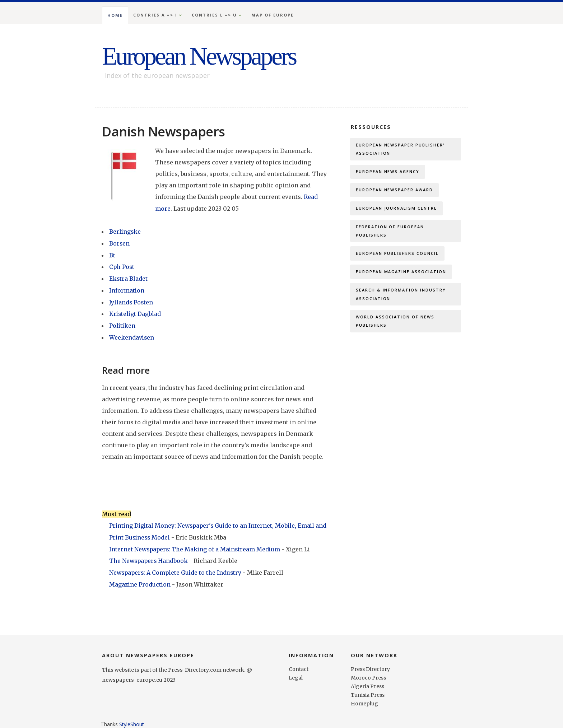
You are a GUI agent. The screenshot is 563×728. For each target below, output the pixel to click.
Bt (112, 254)
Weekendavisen (132, 335)
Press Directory (371, 665)
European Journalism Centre (397, 209)
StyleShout (132, 720)
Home (115, 15)
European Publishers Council (397, 255)
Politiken (123, 323)
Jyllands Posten (131, 300)
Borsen (120, 243)
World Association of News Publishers (395, 324)
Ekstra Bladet (129, 277)
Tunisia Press (368, 691)
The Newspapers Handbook (150, 557)
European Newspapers (203, 56)
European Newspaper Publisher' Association (401, 149)
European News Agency (388, 172)
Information (127, 289)
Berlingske (125, 231)
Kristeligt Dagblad (136, 312)
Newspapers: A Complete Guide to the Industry (177, 569)
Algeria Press (368, 682)
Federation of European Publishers (390, 232)
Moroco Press (369, 673)
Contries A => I (155, 15)
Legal (296, 673)
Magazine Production (141, 580)
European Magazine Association (401, 274)
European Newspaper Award (395, 191)
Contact (299, 665)
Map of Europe (273, 15)
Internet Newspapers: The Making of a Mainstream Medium (197, 546)
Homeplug (365, 699)
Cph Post (122, 266)
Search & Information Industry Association (401, 297)
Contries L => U (214, 15)
